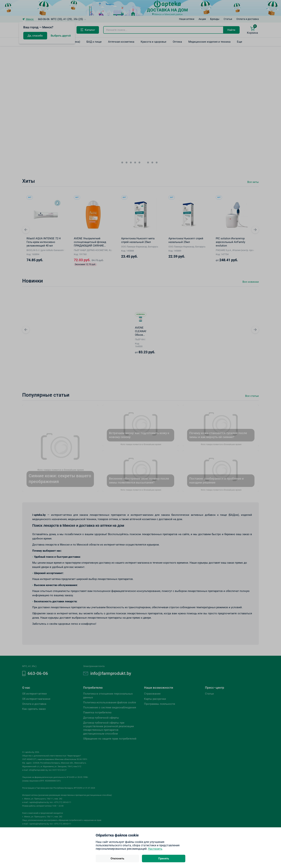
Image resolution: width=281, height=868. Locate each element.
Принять (164, 859)
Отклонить (117, 859)
